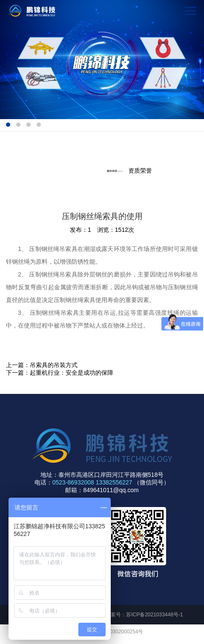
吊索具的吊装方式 (54, 365)
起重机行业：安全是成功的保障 (72, 373)
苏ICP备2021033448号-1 (154, 615)
